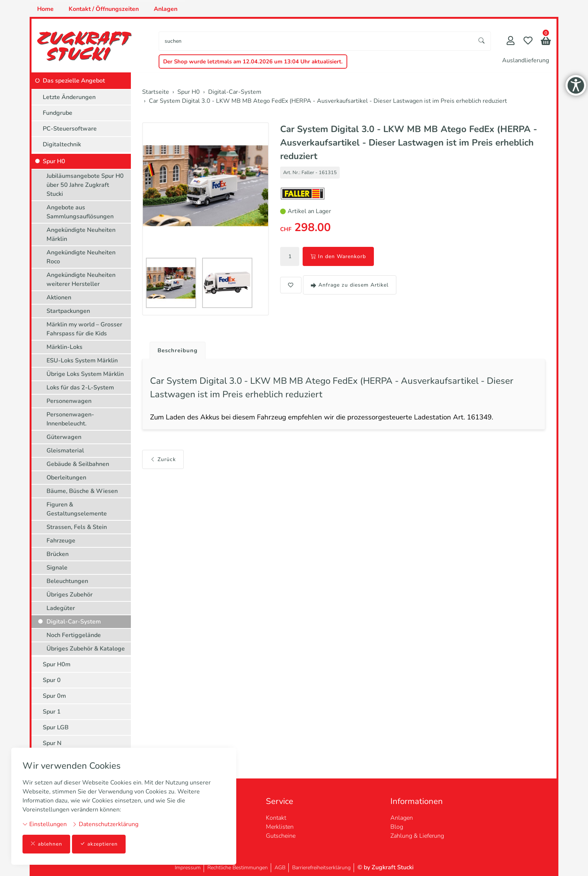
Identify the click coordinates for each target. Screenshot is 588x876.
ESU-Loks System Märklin (82, 361)
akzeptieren (99, 844)
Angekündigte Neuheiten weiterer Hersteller (81, 279)
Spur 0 (52, 680)
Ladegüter (61, 608)
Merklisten (280, 827)
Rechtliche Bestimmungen (238, 868)
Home (45, 9)
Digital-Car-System (74, 622)
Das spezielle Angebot (74, 81)
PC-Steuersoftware (70, 129)
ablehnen (46, 844)
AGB (280, 868)
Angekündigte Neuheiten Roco (81, 257)
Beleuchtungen (67, 581)
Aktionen (59, 298)
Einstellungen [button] (45, 824)
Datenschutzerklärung (105, 824)
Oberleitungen (66, 478)
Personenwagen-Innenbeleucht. (70, 419)
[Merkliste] (528, 41)
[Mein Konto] (511, 41)
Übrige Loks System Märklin (85, 374)
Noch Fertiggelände (74, 635)
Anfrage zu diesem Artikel (350, 285)
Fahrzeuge (61, 541)
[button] (546, 42)
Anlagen (166, 9)
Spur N (52, 743)
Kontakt (276, 818)
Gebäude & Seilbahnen (78, 464)
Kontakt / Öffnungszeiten (104, 9)
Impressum (188, 868)
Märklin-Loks (64, 347)
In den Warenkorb (338, 256)
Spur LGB (56, 727)
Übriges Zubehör (70, 595)
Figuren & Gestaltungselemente (77, 509)
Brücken (58, 554)
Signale (57, 568)
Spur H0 (54, 161)
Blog (397, 827)
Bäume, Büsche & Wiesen (82, 491)
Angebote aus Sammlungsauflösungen (80, 212)
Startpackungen (68, 311)
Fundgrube (58, 113)
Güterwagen (64, 437)
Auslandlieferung (526, 60)
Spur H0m (57, 664)
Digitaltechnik (62, 144)
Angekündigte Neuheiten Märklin (81, 234)
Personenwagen (69, 401)
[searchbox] (316, 41)
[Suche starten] (482, 41)
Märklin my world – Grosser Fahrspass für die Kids (84, 329)
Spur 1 (52, 712)
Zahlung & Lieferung (417, 836)
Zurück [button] (163, 461)
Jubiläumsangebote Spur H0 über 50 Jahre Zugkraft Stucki (85, 185)
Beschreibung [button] (179, 351)
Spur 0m (54, 696)
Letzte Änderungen (69, 97)
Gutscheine (281, 836)
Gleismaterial (65, 451)
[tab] (176, 349)
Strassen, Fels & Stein (77, 527)
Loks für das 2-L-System (80, 388)
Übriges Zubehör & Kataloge (86, 649)
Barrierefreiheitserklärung (321, 868)
